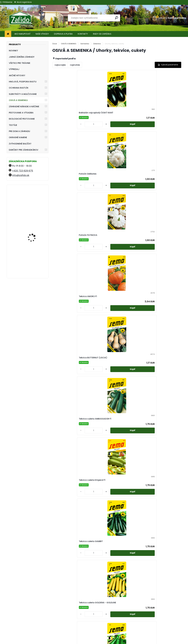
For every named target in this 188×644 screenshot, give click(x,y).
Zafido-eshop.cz (157, 627)
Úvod (55, 44)
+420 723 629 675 (22, 171)
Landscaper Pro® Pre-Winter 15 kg (34, 198)
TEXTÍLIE (13, 125)
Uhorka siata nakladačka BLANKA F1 (68, 453)
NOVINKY (13, 51)
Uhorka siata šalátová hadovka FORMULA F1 (163, 453)
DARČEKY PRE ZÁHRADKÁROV (24, 150)
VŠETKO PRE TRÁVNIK (20, 63)
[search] (117, 18)
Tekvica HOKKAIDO (129, 316)
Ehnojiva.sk (157, 624)
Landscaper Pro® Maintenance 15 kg (32, 229)
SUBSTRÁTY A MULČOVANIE (23, 94)
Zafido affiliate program (94, 636)
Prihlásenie (7, 2)
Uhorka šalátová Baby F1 (164, 384)
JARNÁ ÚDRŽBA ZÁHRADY (22, 57)
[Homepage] (8, 34)
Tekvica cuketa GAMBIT (164, 182)
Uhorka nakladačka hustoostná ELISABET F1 (131, 384)
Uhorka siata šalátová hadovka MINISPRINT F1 (67, 522)
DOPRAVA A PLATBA (63, 34)
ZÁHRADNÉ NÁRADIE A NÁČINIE (24, 107)
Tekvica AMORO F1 (161, 114)
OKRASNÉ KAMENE (18, 137)
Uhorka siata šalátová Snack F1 (99, 589)
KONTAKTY (83, 34)
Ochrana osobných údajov (94, 627)
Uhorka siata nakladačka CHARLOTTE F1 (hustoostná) (100, 453)
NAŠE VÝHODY (42, 34)
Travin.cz (157, 636)
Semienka (85, 44)
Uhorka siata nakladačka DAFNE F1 (133, 453)
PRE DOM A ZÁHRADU (19, 131)
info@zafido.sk (21, 175)
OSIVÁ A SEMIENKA (18, 100)
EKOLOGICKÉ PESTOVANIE (22, 119)
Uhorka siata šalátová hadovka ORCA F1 (99, 522)
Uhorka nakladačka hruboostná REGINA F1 (99, 384)
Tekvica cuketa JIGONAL (100, 249)
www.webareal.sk (105, 641)
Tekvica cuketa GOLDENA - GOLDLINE (68, 249)
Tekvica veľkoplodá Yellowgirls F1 (65, 384)
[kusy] (60, 130)
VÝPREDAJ (14, 69)
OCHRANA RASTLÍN (19, 88)
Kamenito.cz (157, 630)
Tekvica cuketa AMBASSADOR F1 (96, 182)
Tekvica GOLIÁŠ (63, 316)
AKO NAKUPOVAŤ (22, 34)
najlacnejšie (60, 65)
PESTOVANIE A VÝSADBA (21, 113)
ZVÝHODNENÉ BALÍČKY (20, 144)
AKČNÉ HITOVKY (17, 75)
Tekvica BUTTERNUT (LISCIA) (65, 182)
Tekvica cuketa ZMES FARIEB (162, 249)
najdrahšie (75, 65)
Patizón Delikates (96, 114)
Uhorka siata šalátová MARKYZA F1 (163, 522)
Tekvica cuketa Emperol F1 (133, 182)
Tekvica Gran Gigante (99, 316)
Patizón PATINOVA (129, 114)
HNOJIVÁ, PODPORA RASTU (23, 82)
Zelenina (97, 44)
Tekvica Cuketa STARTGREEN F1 (127, 249)
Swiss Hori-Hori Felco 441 (35, 259)
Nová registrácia (24, 2)
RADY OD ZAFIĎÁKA (102, 34)
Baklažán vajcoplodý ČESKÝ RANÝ (66, 114)
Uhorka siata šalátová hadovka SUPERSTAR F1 (131, 522)
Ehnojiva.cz (157, 633)
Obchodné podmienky (94, 624)
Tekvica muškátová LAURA (162, 316)
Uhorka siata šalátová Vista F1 (131, 589)
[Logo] (20, 18)
